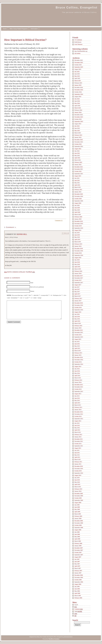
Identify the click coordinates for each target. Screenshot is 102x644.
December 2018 (79, 248)
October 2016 (78, 307)
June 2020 (77, 208)
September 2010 (79, 473)
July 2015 (77, 341)
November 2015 (79, 332)
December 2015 (79, 330)
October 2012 (78, 416)
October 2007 (78, 552)
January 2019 (78, 246)
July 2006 (77, 586)
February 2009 (78, 516)
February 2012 (78, 434)
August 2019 (78, 230)
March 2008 (78, 541)
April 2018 (77, 267)
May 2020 (77, 210)
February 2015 (78, 353)
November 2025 (79, 62)
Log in (76, 605)
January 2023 (78, 137)
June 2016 (77, 317)
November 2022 (79, 142)
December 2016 (79, 303)
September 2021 (79, 174)
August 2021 (78, 176)
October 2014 (78, 362)
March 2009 (78, 514)
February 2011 (78, 462)
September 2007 (79, 555)
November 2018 (79, 251)
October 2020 (78, 199)
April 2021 (77, 185)
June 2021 (77, 180)
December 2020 (79, 194)
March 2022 (78, 160)
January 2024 (78, 112)
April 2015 (77, 348)
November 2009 (79, 496)
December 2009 (79, 493)
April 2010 (77, 484)
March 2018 (78, 269)
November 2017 (79, 278)
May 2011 (77, 455)
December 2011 (79, 439)
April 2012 (77, 430)
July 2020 (77, 205)
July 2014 (77, 369)
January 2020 (78, 219)
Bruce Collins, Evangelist (76, 7)
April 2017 (77, 294)
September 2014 (79, 364)
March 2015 (78, 351)
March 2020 (78, 214)
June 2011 (77, 453)
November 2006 (79, 577)
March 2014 (78, 378)
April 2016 (77, 321)
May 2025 (77, 76)
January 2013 (78, 410)
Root (55, 637)
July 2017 (77, 287)
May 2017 (77, 292)
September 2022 (79, 146)
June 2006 (77, 589)
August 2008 (78, 530)
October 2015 (78, 335)
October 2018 (78, 253)
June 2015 (77, 344)
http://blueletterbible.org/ (81, 51)
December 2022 (79, 140)
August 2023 (78, 124)
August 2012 (78, 421)
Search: (75, 620)
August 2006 (78, 584)
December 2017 (79, 276)
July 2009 (77, 505)
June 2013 (77, 398)
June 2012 (77, 425)
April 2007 (77, 566)
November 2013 (79, 387)
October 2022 (78, 144)
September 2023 (79, 121)
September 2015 (79, 337)
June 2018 (77, 262)
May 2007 (77, 564)
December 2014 (79, 357)
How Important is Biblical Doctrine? (25, 40)
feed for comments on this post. (15, 272)
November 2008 (79, 523)
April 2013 (77, 403)
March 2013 (78, 405)
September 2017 (79, 282)
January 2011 (78, 464)
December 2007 (79, 548)
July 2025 (77, 72)
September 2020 (79, 201)
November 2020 (79, 196)
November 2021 (79, 169)
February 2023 (78, 135)
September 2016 (79, 310)
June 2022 (77, 153)
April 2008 (77, 539)
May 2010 (77, 482)
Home (5, 29)
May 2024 (77, 103)
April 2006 (77, 593)
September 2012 (79, 419)
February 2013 (78, 407)
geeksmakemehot (68, 637)
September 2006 (79, 582)
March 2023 (78, 133)
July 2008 (77, 532)
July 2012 (77, 423)
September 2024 (79, 94)
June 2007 (77, 562)
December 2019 (79, 221)
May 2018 (77, 264)
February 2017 (78, 298)
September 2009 (79, 500)
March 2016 (78, 323)
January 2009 (78, 518)
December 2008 (79, 521)
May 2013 (77, 400)
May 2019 (77, 237)
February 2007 (78, 571)
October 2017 (78, 280)
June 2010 (77, 480)
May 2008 (77, 537)
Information (34, 29)
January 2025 (78, 85)
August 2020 (78, 203)
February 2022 (78, 162)
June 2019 (77, 235)
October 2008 (78, 525)
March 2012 (78, 432)
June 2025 (77, 74)
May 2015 (77, 346)
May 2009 (77, 509)
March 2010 (78, 487)
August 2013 (78, 394)
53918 (65, 233)
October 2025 (78, 65)
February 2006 (78, 598)
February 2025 (78, 83)
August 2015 (78, 339)
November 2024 (79, 90)
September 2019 (79, 228)
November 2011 (79, 441)
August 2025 (78, 69)
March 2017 (78, 296)
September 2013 (79, 391)
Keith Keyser (78, 42)
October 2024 (78, 92)
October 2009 (78, 498)
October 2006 (78, 580)
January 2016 (78, 328)
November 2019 (79, 224)
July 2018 (77, 260)
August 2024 (78, 96)
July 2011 (77, 450)
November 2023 (79, 117)
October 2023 (78, 119)
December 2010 (79, 466)
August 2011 (78, 448)
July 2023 (77, 126)
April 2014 (77, 375)
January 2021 (78, 192)
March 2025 (78, 81)
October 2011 (78, 444)
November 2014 (79, 360)
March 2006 (78, 596)
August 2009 (78, 503)
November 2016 (79, 305)
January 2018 (78, 273)
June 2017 (77, 289)
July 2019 (77, 233)
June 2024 (77, 101)
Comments (79, 609)
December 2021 (79, 167)
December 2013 (79, 385)
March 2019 (78, 242)
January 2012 (78, 437)
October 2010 (78, 471)
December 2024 (79, 87)
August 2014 (78, 366)
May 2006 (77, 591)
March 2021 (78, 187)
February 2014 (78, 380)
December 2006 (79, 575)
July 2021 (77, 178)
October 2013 (78, 389)
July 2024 (77, 99)
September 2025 (79, 67)
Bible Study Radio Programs (19, 29)
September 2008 (79, 527)
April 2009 (77, 512)
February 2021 (78, 189)
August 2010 (78, 475)
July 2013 (77, 396)
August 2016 (78, 312)
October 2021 (78, 171)
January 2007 (78, 573)
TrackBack (30, 272)
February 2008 (78, 543)
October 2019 (78, 226)
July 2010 (77, 478)
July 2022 (77, 151)
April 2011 (77, 457)
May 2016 (77, 319)
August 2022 (78, 149)
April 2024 (77, 106)
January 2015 (78, 355)
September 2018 (79, 255)
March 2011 (78, 459)
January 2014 (78, 382)
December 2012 (79, 412)
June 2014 (77, 371)
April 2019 (77, 239)
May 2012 (77, 428)
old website (77, 53)
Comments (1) (59, 221)
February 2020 (78, 217)
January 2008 (78, 546)
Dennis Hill (22, 234)
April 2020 (77, 212)
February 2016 (78, 326)
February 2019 (78, 244)
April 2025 (77, 78)
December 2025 (79, 60)
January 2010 (78, 491)
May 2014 (77, 373)
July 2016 (77, 314)
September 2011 (79, 446)
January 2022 (78, 165)
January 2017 (78, 301)
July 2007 (77, 559)
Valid (78, 611)
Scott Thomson (78, 44)
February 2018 (78, 271)
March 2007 (78, 568)
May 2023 (77, 130)
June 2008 (77, 534)
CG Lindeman (78, 40)
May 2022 (77, 155)
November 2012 (79, 414)
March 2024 (78, 108)
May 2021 (77, 183)
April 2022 (77, 158)
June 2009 (77, 507)
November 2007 (79, 550)
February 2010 (78, 489)
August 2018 (78, 258)
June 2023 (77, 128)
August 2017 (78, 285)
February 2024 (78, 110)
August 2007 (78, 557)
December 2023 (79, 115)
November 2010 (79, 468)
